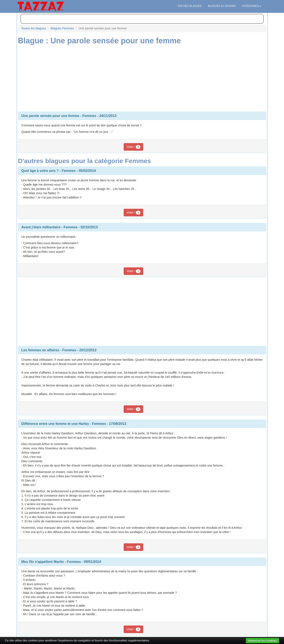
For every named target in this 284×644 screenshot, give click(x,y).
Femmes (89, 116)
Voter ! (133, 147)
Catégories (252, 6)
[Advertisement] (142, 77)
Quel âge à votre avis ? (40, 171)
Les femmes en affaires (40, 350)
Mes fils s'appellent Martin (43, 562)
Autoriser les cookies (262, 640)
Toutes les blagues (34, 28)
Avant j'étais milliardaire (41, 227)
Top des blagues (189, 6)
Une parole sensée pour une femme (50, 116)
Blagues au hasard (222, 6)
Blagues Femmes (62, 28)
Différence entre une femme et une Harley (55, 424)
